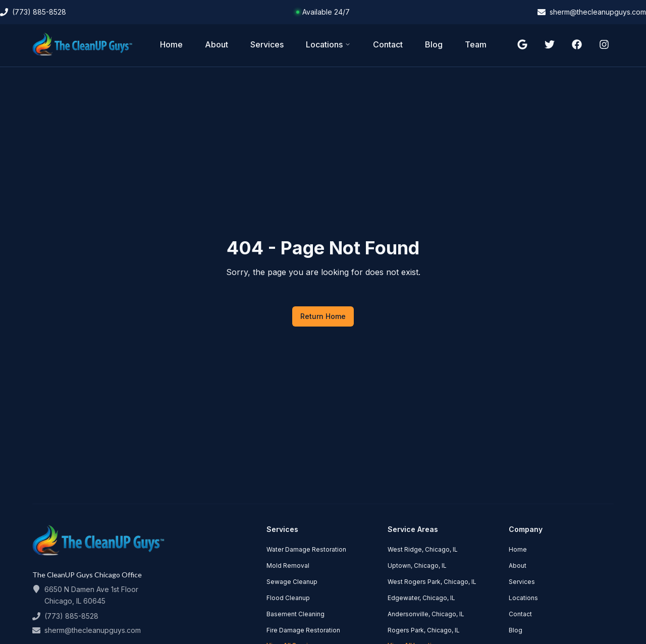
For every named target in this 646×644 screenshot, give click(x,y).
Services (267, 44)
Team (476, 44)
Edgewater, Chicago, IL (421, 598)
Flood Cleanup (288, 598)
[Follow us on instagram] (604, 44)
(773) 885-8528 (71, 616)
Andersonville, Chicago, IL (426, 614)
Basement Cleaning (295, 614)
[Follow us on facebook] (577, 44)
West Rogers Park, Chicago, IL (432, 582)
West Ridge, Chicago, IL (423, 549)
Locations (328, 44)
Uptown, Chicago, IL (417, 566)
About (217, 44)
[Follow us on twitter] (550, 44)
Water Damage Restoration (306, 549)
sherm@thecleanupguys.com (93, 630)
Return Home (323, 316)
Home (171, 44)
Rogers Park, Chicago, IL (424, 630)
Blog (434, 44)
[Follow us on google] (522, 44)
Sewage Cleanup (292, 582)
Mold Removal (288, 566)
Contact (388, 44)
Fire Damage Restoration (303, 630)
